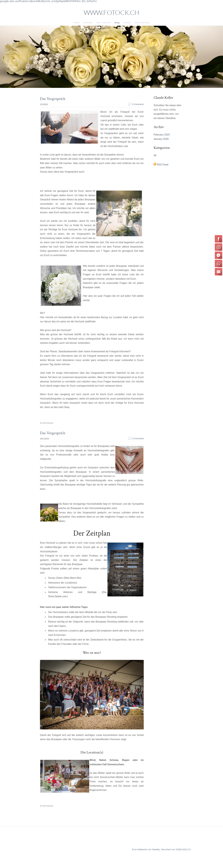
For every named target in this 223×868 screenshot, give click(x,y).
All (155, 161)
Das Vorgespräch (52, 99)
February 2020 (162, 140)
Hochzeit (88, 23)
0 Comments (138, 104)
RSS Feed (162, 170)
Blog (117, 23)
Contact (127, 23)
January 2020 (161, 144)
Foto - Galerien (103, 23)
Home (76, 23)
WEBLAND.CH (183, 858)
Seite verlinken (142, 23)
